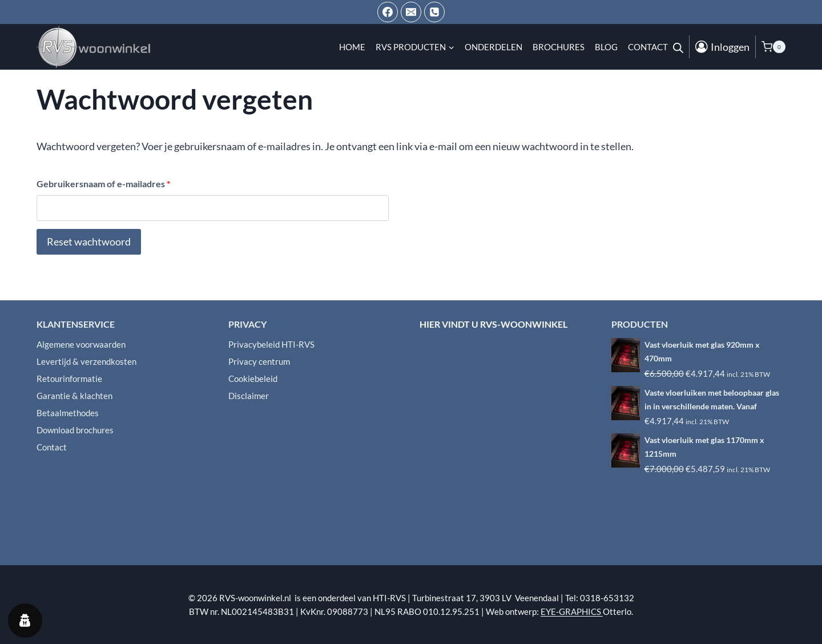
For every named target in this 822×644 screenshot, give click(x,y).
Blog (606, 47)
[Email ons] (411, 12)
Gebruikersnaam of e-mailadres (106, 184)
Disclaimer (249, 396)
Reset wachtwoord (89, 241)
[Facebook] (388, 12)
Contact (648, 47)
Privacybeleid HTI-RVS (271, 344)
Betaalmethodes (68, 413)
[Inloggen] (722, 47)
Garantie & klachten (74, 396)
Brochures (559, 47)
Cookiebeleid (253, 379)
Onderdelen (493, 47)
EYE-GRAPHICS (572, 611)
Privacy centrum (259, 361)
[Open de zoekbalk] (678, 47)
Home (352, 47)
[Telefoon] (434, 12)
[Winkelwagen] (773, 47)
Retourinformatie (69, 379)
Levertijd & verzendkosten (86, 361)
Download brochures (75, 430)
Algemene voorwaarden (81, 344)
